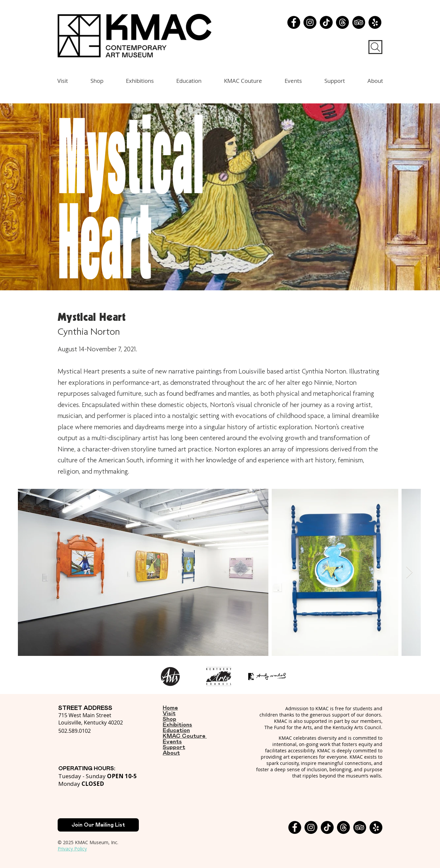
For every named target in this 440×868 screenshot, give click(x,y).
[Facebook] (294, 22)
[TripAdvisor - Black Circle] (359, 22)
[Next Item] (409, 573)
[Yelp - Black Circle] (375, 22)
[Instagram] (310, 22)
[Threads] (342, 22)
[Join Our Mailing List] (98, 825)
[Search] (375, 47)
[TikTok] (326, 22)
